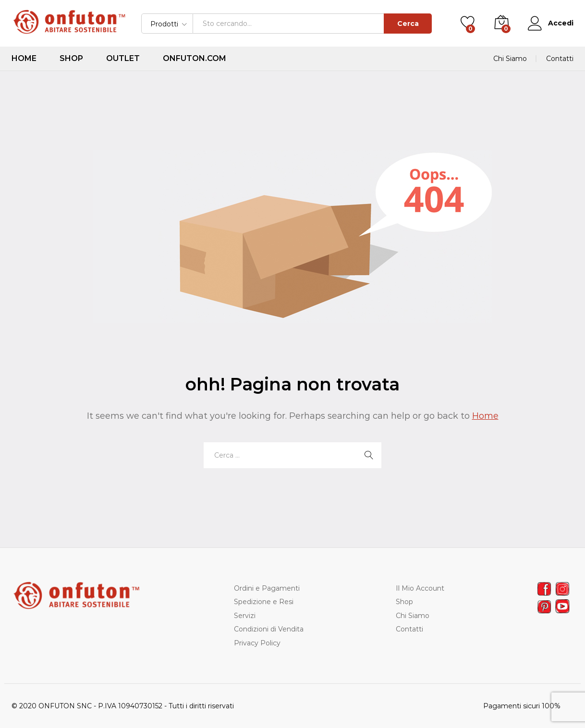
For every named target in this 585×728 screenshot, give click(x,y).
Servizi (245, 616)
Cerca (408, 24)
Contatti (560, 59)
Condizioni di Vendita (269, 629)
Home (24, 59)
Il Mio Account (420, 588)
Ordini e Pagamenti (267, 588)
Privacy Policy (257, 643)
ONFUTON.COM (195, 59)
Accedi (551, 23)
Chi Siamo (510, 59)
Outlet (123, 59)
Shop (71, 59)
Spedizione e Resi (264, 602)
